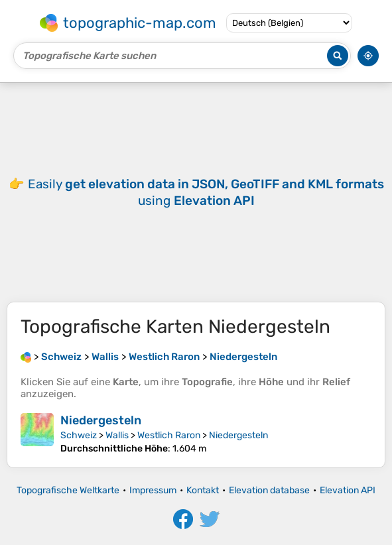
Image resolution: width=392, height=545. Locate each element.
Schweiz (79, 435)
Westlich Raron (169, 435)
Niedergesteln (101, 420)
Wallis (117, 435)
